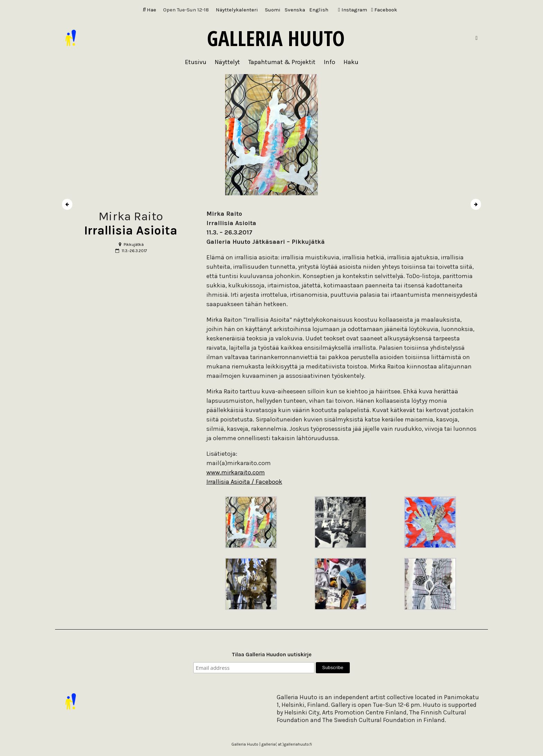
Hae (150, 10)
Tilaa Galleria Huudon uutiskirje (272, 654)
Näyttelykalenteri (237, 10)
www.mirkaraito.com (236, 472)
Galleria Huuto (276, 38)
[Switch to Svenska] (295, 10)
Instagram (352, 10)
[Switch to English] (319, 10)
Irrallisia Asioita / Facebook (244, 482)
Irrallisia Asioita (131, 230)
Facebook (384, 10)
